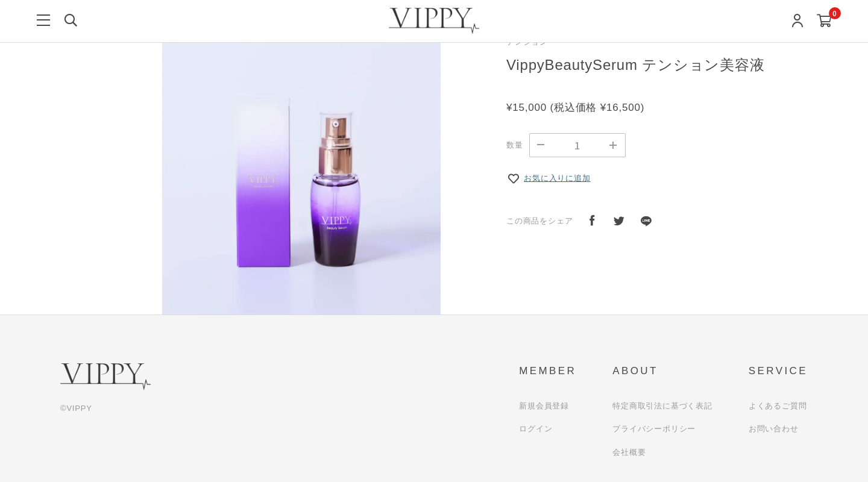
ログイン (536, 429)
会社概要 (629, 452)
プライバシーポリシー (654, 429)
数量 (515, 145)
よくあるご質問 (778, 406)
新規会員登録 (544, 406)
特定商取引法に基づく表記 (662, 406)
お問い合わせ (774, 429)
